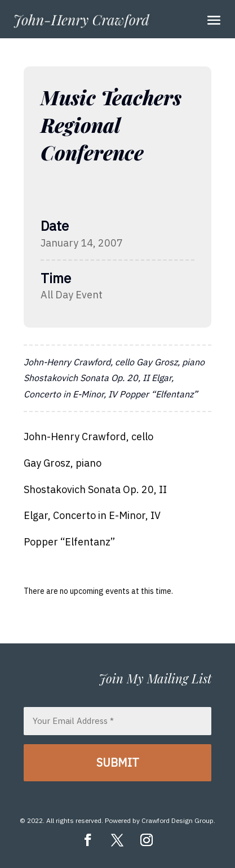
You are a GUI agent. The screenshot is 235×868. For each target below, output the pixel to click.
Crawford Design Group (178, 820)
